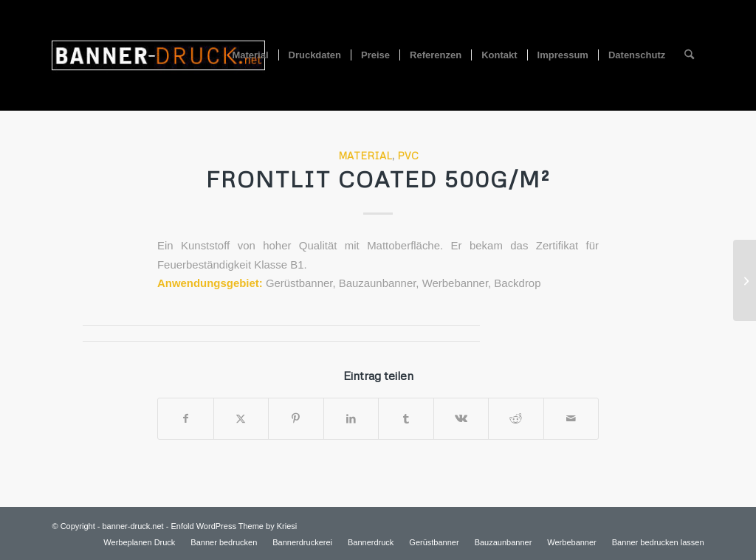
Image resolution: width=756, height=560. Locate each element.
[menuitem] (250, 55)
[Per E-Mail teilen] (571, 419)
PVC (408, 155)
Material (365, 155)
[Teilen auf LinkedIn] (351, 419)
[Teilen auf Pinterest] (296, 419)
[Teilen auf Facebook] (186, 419)
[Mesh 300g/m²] (745, 280)
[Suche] (689, 55)
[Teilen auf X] (241, 419)
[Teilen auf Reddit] (516, 419)
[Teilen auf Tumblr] (406, 419)
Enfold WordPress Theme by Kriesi (234, 526)
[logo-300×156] (158, 55)
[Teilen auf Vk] (461, 419)
